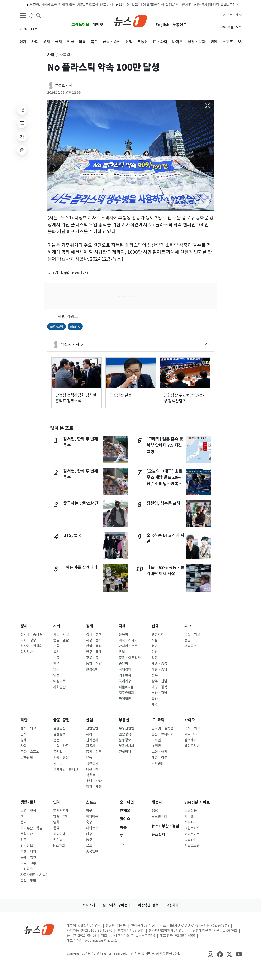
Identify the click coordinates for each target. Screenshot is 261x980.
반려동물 (27, 869)
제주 (155, 705)
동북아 (123, 634)
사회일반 (59, 687)
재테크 (58, 763)
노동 (56, 658)
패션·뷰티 (93, 769)
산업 (90, 720)
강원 (155, 658)
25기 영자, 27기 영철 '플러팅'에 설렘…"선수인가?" (139, 5)
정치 (24, 626)
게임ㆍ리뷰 (159, 757)
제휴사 (157, 802)
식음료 (91, 775)
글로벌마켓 (159, 816)
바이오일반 (192, 746)
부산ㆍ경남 (159, 693)
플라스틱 (57, 326)
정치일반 (27, 652)
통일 (187, 640)
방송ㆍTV (60, 816)
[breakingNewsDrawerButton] (31, 15)
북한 (24, 720)
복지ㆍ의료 (192, 728)
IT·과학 (158, 720)
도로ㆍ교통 (28, 863)
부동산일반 (126, 728)
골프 (89, 846)
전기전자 (92, 740)
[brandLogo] (130, 21)
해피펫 (98, 25)
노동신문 (180, 25)
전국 (155, 626)
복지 (56, 652)
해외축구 (92, 828)
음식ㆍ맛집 (28, 881)
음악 (56, 828)
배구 (89, 834)
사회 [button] (51, 55)
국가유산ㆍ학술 (31, 828)
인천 (155, 652)
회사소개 (89, 905)
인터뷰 (58, 840)
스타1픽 (190, 822)
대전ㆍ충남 (159, 670)
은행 (56, 740)
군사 (24, 734)
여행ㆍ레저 (28, 852)
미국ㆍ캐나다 (128, 640)
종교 (24, 822)
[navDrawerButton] (23, 15)
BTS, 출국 (72, 535)
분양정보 (125, 740)
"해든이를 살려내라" (81, 567)
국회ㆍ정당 (28, 640)
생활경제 (92, 763)
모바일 (156, 740)
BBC (155, 810)
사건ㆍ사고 (61, 634)
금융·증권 (61, 720)
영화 (56, 822)
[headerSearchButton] (38, 15)
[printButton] (22, 150)
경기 (155, 646)
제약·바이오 (193, 734)
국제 (122, 626)
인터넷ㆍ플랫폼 (162, 728)
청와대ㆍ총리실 (31, 634)
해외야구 (92, 816)
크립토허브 (80, 25)
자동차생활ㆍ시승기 (34, 875)
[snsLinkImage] (210, 954)
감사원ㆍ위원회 (31, 646)
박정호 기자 (64, 85)
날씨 (56, 670)
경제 (90, 626)
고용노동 (92, 658)
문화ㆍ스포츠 (30, 752)
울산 (155, 699)
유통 (89, 757)
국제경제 (125, 670)
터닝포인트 (192, 834)
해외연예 (59, 834)
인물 (56, 675)
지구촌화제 (126, 693)
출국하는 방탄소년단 (81, 503)
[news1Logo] (39, 929)
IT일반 (156, 746)
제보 (239, 15)
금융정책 (59, 734)
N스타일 (59, 846)
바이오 (190, 720)
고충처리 (172, 905)
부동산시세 (126, 746)
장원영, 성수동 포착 (163, 503)
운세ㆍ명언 (28, 857)
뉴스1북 (190, 840)
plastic (75, 326)
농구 (89, 840)
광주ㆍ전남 (159, 681)
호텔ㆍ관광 (94, 781)
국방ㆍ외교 (192, 634)
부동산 (124, 720)
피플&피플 (126, 687)
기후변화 (125, 675)
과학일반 (158, 763)
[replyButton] (22, 123)
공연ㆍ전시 (28, 810)
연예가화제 (61, 810)
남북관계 (27, 757)
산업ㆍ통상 (94, 646)
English (162, 25)
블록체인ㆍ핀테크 (66, 769)
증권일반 (59, 752)
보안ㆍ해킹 (159, 752)
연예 (57, 802)
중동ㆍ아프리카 (130, 658)
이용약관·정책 (148, 905)
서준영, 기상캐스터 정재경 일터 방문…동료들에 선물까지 (56, 5)
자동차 (91, 746)
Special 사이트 (197, 802)
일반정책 (125, 734)
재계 (89, 734)
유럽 (122, 652)
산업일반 (92, 728)
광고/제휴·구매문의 (116, 905)
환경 (56, 664)
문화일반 (27, 834)
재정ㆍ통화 (94, 640)
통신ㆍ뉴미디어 (162, 734)
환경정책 (92, 670)
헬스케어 (190, 740)
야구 (89, 810)
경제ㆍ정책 (94, 634)
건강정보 (27, 846)
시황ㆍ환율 (61, 757)
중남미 (123, 664)
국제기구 (125, 681)
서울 (155, 640)
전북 (155, 675)
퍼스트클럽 (192, 846)
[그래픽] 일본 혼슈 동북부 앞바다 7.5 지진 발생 (165, 445)
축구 (89, 822)
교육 (56, 646)
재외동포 (190, 646)
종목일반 (92, 852)
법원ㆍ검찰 (61, 640)
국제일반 (125, 699)
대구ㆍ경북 (159, 687)
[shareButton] (22, 110)
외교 (188, 626)
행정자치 (158, 634)
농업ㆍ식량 (94, 664)
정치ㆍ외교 (28, 728)
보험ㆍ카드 (61, 746)
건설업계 (125, 752)
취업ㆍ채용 (94, 787)
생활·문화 (29, 802)
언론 (24, 840)
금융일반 (59, 728)
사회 (57, 626)
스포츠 (91, 802)
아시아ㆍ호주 (128, 646)
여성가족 (59, 681)
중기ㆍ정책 (94, 752)
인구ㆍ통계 (94, 652)
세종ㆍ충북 (159, 664)
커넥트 (228, 15)
